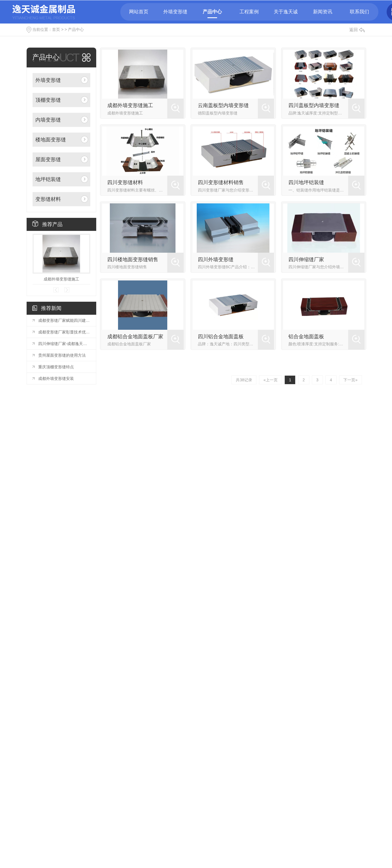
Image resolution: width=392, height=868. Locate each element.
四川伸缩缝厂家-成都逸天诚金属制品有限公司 (64, 344)
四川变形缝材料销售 (221, 182)
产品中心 (76, 29)
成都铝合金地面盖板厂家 (135, 337)
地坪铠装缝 (48, 179)
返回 (357, 30)
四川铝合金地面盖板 (221, 337)
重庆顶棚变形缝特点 (56, 367)
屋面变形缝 (48, 159)
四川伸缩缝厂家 (306, 259)
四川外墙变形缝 (216, 259)
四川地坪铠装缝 (306, 182)
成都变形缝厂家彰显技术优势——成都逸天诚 (64, 332)
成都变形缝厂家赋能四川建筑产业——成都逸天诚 (64, 320)
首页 (56, 29)
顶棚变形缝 (48, 100)
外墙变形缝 (48, 80)
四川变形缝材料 (125, 182)
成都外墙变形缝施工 (61, 279)
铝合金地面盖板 (306, 337)
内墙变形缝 (48, 120)
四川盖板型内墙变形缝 (314, 105)
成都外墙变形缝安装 (56, 378)
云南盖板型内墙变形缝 (223, 105)
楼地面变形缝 (51, 140)
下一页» (350, 380)
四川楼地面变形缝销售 (133, 259)
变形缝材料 (48, 199)
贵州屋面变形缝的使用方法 (62, 355)
